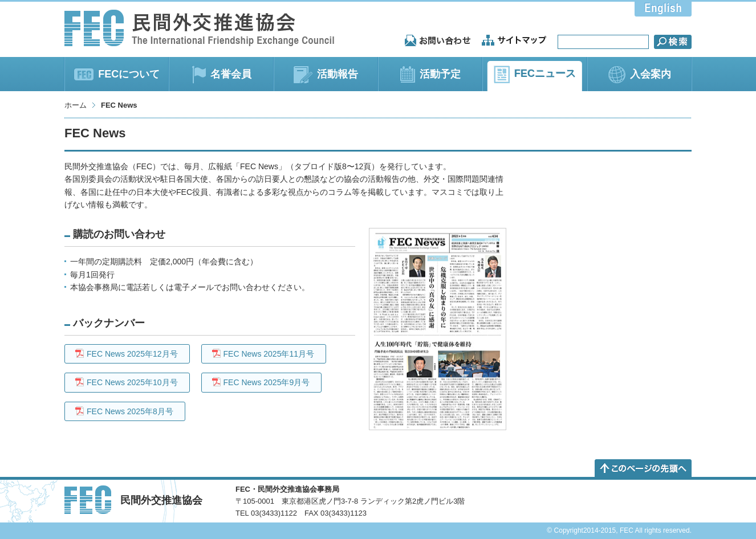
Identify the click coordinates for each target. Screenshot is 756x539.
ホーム (76, 105)
